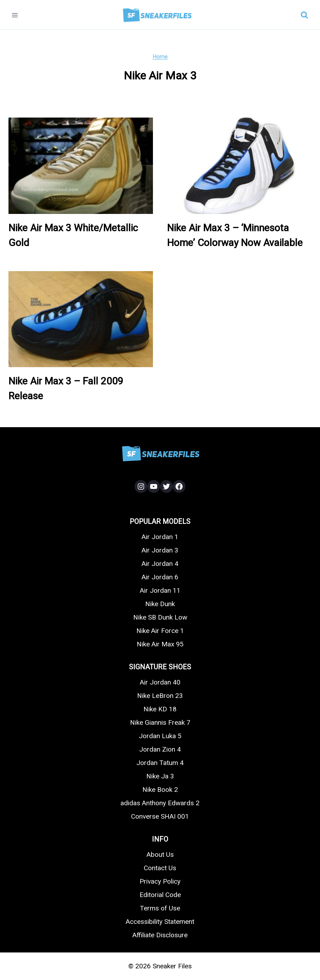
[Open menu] (15, 15)
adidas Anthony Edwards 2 (160, 803)
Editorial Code (160, 895)
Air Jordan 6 (160, 577)
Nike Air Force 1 (160, 631)
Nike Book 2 (160, 790)
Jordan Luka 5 (160, 736)
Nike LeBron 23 (160, 696)
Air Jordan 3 (160, 550)
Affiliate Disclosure (160, 935)
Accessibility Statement (160, 922)
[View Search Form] (304, 15)
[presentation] (81, 166)
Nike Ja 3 (160, 776)
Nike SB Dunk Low (160, 617)
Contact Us (160, 868)
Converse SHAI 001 (160, 816)
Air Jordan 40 (160, 682)
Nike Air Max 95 (160, 644)
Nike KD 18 (160, 709)
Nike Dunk (160, 604)
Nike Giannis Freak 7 (160, 722)
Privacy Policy (160, 881)
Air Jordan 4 (160, 564)
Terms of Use (160, 908)
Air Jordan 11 (160, 590)
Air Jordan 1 (160, 537)
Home (160, 57)
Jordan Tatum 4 (160, 763)
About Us (160, 854)
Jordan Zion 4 (160, 749)
